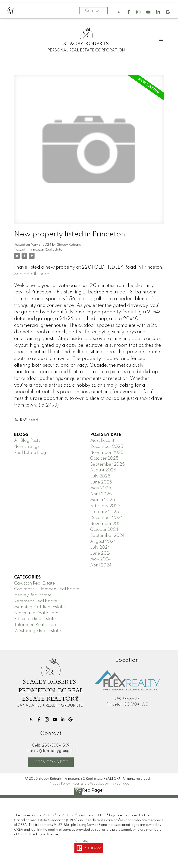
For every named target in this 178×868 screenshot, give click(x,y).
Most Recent (102, 441)
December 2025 (107, 447)
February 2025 (105, 506)
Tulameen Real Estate (36, 625)
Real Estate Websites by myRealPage (101, 784)
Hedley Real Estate (33, 595)
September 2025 (107, 464)
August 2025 (103, 470)
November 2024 (107, 524)
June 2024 (101, 553)
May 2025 (101, 488)
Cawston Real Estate (35, 583)
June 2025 (101, 482)
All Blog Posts (27, 441)
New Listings (27, 447)
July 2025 (100, 476)
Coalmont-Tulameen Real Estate (47, 589)
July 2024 (100, 547)
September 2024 (107, 536)
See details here (32, 274)
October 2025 (104, 458)
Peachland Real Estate (36, 613)
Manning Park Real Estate (40, 607)
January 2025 (105, 512)
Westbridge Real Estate (38, 631)
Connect (93, 11)
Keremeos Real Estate (36, 601)
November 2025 (107, 453)
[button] (119, 12)
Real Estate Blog (30, 453)
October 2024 (104, 530)
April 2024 (101, 565)
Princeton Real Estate (46, 250)
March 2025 (103, 500)
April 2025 (101, 494)
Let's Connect (51, 762)
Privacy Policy (59, 784)
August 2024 (103, 542)
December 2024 (106, 518)
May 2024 (100, 559)
